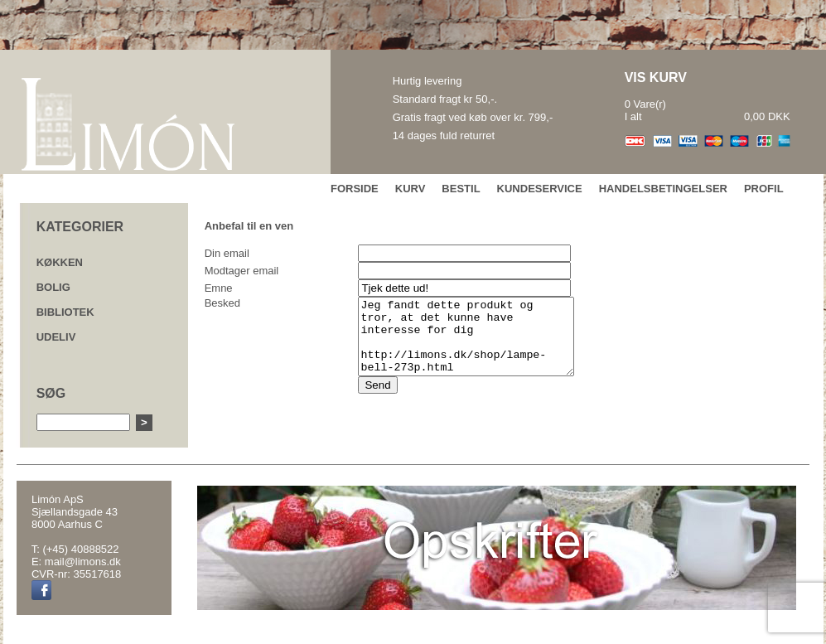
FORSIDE (355, 189)
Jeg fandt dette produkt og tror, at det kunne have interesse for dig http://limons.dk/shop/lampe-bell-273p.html (467, 344)
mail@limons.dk (83, 562)
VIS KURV (656, 77)
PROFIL (764, 189)
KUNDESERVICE (540, 189)
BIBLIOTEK (65, 312)
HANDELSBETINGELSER (663, 189)
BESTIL (461, 189)
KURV (411, 189)
